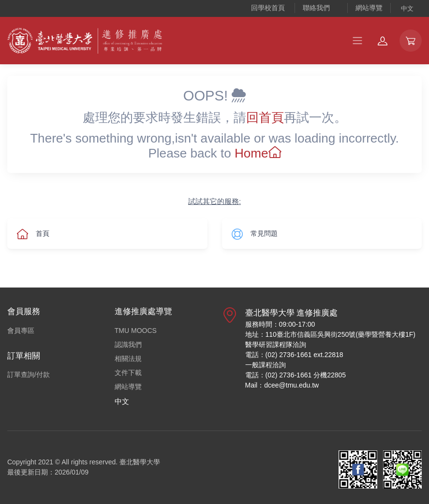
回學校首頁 (268, 8)
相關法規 (128, 359)
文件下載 (128, 373)
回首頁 (265, 117)
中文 (407, 8)
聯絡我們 (316, 8)
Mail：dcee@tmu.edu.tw (282, 385)
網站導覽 (369, 8)
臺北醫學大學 (140, 462)
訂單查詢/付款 (29, 374)
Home (258, 153)
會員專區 (21, 331)
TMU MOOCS (136, 331)
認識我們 (128, 345)
